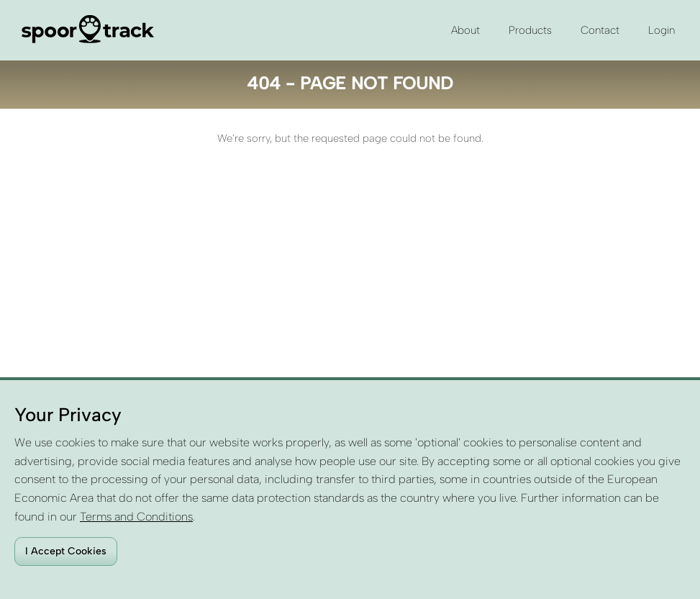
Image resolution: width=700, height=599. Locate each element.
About (465, 30)
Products (530, 30)
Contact (600, 30)
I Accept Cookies (66, 551)
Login (662, 30)
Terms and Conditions (136, 517)
